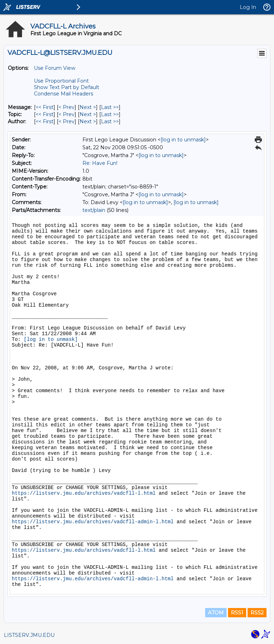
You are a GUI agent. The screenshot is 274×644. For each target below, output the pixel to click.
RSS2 (257, 613)
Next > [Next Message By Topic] (88, 114)
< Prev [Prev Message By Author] (67, 121)
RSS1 (237, 613)
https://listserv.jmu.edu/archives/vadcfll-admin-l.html (93, 522)
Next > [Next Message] (88, 107)
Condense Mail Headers (64, 94)
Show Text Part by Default (67, 87)
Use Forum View (55, 68)
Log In (248, 7)
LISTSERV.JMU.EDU (29, 635)
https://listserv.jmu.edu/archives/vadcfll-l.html (84, 493)
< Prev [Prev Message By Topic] (67, 114)
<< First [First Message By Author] (45, 121)
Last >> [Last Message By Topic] (110, 114)
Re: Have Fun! (100, 163)
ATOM (216, 613)
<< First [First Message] (45, 107)
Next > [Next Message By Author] (88, 121)
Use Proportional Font (61, 81)
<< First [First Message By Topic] (45, 114)
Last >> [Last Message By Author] (110, 121)
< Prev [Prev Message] (67, 107)
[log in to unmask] (183, 140)
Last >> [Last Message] (110, 107)
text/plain (94, 210)
